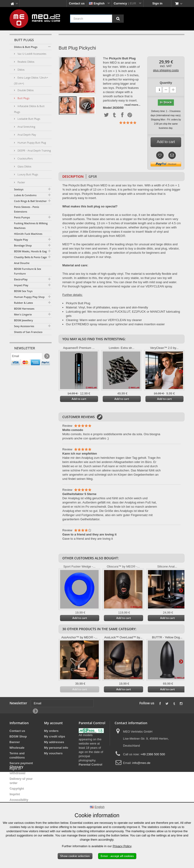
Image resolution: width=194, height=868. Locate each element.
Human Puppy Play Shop (29, 297)
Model (107, 108)
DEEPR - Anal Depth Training (34, 150)
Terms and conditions (17, 755)
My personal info (56, 748)
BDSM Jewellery (23, 320)
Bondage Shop (23, 245)
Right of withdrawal (17, 771)
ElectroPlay (21, 279)
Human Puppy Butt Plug (31, 143)
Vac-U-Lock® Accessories (32, 54)
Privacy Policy (122, 846)
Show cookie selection (75, 856)
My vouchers (53, 753)
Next (92, 105)
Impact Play (21, 285)
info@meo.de (141, 763)
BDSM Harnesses (24, 309)
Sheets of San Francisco (28, 332)
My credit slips (55, 736)
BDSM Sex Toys (23, 291)
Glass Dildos (24, 166)
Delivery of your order (21, 781)
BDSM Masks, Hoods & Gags (31, 251)
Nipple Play (21, 240)
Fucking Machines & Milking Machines (31, 226)
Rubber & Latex (23, 303)
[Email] (27, 357)
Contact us (77, 3)
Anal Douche (22, 263)
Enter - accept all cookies (117, 856)
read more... (132, 105)
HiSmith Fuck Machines (28, 234)
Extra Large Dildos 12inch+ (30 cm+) (31, 80)
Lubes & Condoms (25, 195)
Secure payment (21, 763)
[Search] (118, 19)
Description (73, 176)
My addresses (54, 742)
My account (53, 723)
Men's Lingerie (23, 314)
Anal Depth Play (26, 135)
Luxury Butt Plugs (27, 174)
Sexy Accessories (24, 326)
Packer (21, 182)
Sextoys (19, 189)
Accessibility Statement (19, 802)
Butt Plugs (23, 98)
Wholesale (17, 748)
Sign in (157, 3)
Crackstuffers (25, 158)
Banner (15, 742)
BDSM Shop (18, 736)
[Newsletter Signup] (47, 357)
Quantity (166, 83)
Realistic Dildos (26, 62)
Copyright (17, 788)
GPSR (93, 176)
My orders (51, 731)
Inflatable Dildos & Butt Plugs (29, 109)
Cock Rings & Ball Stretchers (31, 201)
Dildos (21, 70)
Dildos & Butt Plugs (26, 47)
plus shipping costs (166, 70)
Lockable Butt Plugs (28, 119)
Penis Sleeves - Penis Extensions (26, 209)
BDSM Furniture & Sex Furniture (28, 271)
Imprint (15, 794)
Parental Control (90, 765)
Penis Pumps (22, 217)
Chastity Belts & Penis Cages (31, 257)
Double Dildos (25, 90)
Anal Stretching (26, 127)
